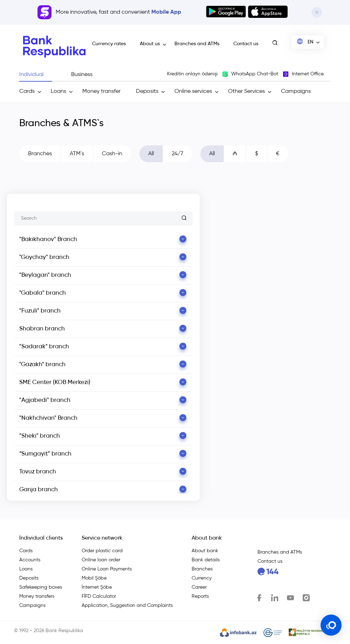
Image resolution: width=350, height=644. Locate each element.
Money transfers (37, 596)
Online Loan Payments (107, 569)
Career (199, 587)
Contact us (246, 44)
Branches (202, 569)
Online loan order (101, 560)
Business (82, 75)
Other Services (246, 91)
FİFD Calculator (99, 596)
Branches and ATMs (197, 44)
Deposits (147, 91)
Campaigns (296, 91)
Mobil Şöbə (94, 578)
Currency (202, 578)
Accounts (30, 560)
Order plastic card (102, 551)
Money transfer (101, 91)
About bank (205, 551)
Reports (200, 596)
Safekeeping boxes (41, 587)
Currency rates (109, 44)
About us (150, 44)
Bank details (206, 560)
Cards (27, 91)
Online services (193, 91)
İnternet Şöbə (97, 587)
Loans (59, 91)
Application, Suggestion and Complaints (127, 605)
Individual (31, 75)
